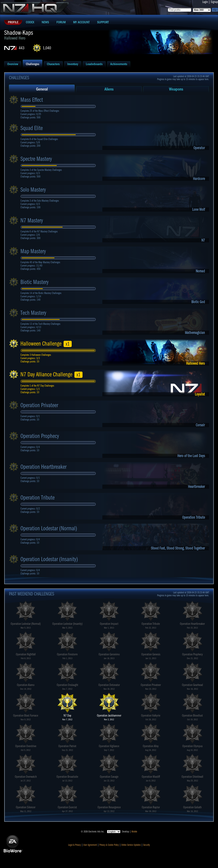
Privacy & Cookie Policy (109, 845)
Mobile (134, 832)
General (42, 89)
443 (22, 48)
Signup (214, 2)
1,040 (47, 48)
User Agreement (90, 845)
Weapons (176, 89)
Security (147, 845)
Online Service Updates (131, 845)
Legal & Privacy (75, 845)
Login (205, 2)
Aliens (109, 89)
